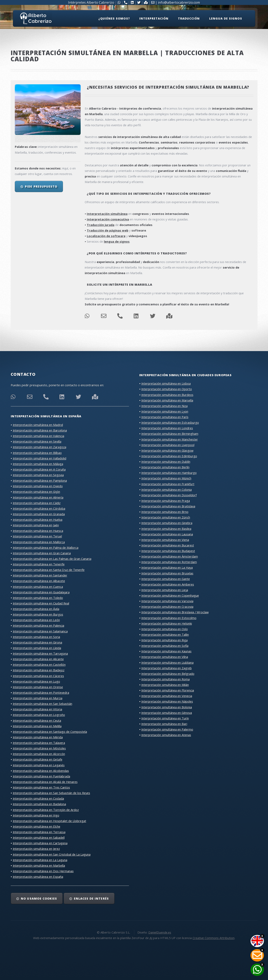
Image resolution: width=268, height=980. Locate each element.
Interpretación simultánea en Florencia (168, 690)
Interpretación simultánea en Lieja (165, 590)
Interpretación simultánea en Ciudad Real (41, 603)
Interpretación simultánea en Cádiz (37, 503)
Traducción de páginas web (108, 230)
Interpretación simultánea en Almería (38, 497)
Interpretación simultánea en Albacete (39, 581)
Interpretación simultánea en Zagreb (166, 668)
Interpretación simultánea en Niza (164, 406)
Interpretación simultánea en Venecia (167, 696)
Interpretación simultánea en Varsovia (167, 601)
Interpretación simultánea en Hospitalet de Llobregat (49, 821)
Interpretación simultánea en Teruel (37, 536)
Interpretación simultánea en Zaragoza (39, 447)
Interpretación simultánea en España (38, 877)
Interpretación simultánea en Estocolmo (169, 618)
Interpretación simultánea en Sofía (165, 646)
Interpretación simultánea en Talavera (39, 743)
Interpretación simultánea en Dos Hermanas (43, 871)
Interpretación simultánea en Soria (36, 637)
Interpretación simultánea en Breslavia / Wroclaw (175, 612)
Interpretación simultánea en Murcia (38, 698)
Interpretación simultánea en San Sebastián (42, 704)
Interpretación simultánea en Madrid (38, 425)
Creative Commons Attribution (213, 938)
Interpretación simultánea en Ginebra (167, 523)
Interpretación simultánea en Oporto (167, 389)
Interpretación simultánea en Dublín (166, 462)
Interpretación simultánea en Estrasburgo (170, 422)
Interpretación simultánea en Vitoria (37, 709)
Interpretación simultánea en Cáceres (38, 676)
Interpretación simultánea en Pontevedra (41, 692)
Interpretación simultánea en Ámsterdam (170, 556)
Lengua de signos (226, 18)
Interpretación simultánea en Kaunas (166, 651)
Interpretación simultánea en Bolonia (167, 707)
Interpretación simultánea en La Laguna (40, 860)
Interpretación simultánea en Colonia (166, 489)
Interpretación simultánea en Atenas (166, 735)
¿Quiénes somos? (114, 18)
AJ (151, 938)
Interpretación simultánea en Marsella (167, 400)
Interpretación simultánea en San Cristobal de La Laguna (52, 854)
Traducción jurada (101, 225)
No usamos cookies (39, 898)
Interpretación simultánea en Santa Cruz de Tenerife (49, 570)
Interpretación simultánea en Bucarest (168, 545)
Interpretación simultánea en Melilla (37, 726)
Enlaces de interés (91, 898)
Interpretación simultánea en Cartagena (40, 843)
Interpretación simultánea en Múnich (166, 478)
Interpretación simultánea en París (165, 417)
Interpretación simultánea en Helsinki (167, 623)
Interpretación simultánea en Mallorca (39, 542)
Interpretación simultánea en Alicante (38, 659)
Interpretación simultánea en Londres (167, 428)
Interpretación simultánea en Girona (37, 642)
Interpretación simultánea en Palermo (167, 729)
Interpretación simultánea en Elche (37, 826)
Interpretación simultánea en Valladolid (39, 458)
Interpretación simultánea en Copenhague (170, 595)
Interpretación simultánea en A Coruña (39, 469)
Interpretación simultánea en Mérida (38, 737)
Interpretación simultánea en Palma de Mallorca (46, 547)
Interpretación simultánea (107, 214)
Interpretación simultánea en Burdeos (167, 395)
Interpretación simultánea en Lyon (165, 411)
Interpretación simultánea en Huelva (38, 520)
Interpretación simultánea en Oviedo (38, 486)
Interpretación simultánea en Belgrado (168, 674)
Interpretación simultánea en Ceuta (37, 720)
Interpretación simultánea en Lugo (36, 681)
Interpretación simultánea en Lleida (37, 648)
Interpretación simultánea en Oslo (165, 629)
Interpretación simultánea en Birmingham (170, 434)
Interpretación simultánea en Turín (165, 718)
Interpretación (154, 18)
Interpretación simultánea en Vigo (36, 815)
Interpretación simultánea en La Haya (167, 567)
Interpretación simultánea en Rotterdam (169, 562)
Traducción (189, 18)
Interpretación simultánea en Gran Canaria (42, 553)
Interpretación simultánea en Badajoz (39, 670)
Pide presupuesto (41, 186)
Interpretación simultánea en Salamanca (40, 631)
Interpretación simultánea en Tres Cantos (41, 787)
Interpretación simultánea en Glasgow (167, 450)
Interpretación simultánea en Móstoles (39, 748)
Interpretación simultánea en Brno (165, 512)
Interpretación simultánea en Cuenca (38, 587)
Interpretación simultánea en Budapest (168, 551)
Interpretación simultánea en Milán (165, 685)
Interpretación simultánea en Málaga (38, 464)
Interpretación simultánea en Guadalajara (41, 592)
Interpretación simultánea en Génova (167, 713)
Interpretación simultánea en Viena (165, 540)
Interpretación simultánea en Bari (164, 724)
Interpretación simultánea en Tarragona (40, 653)
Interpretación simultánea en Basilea (166, 529)
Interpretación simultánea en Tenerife (39, 564)
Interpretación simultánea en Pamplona (40, 480)
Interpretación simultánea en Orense (38, 687)
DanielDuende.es (160, 932)
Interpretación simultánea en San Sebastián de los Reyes (51, 793)
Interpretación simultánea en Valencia (38, 436)
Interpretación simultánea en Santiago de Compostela (50, 732)
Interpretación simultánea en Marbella (39, 865)
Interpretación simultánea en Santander (40, 575)
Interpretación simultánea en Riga (164, 640)
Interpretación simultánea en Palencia (38, 625)
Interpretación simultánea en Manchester (170, 439)
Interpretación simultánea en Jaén (36, 525)
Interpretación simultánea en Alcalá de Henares (45, 782)
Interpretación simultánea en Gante (166, 579)
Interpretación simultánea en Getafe (38, 759)
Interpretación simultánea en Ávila (36, 609)
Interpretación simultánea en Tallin (165, 634)
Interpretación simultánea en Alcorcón (39, 754)
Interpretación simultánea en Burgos (38, 614)
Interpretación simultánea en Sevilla (37, 441)
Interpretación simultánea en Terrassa (39, 832)
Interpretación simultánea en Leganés (39, 765)
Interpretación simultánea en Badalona (39, 804)
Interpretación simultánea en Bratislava (168, 506)
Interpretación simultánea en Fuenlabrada (41, 776)
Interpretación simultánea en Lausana (167, 534)
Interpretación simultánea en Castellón (39, 665)
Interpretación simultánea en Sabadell (39, 837)
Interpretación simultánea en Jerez (36, 849)
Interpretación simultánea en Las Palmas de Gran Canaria (52, 559)
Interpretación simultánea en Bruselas (167, 573)
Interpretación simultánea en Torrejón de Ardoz (46, 810)
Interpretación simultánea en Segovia (38, 475)
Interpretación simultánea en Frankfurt (168, 484)
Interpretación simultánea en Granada (39, 514)
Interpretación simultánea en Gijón (36, 492)
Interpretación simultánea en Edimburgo (169, 456)
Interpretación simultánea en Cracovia (167, 607)
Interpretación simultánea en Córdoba (39, 508)
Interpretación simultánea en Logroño (39, 715)
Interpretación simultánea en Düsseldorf (169, 495)
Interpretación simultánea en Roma (165, 679)
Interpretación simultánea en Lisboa (166, 383)
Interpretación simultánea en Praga (166, 501)
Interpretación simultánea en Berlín (165, 467)
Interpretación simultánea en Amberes (168, 584)
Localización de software (106, 236)
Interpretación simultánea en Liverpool (168, 445)
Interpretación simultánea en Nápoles (167, 701)
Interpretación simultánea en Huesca (38, 531)
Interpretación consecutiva (108, 219)
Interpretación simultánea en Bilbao (37, 453)
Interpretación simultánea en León (36, 620)
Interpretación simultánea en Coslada (38, 798)
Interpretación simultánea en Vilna (165, 657)
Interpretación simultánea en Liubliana (167, 662)
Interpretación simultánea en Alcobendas (41, 771)
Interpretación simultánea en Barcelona (40, 430)
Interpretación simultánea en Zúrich (166, 517)
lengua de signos (117, 241)
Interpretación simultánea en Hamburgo (169, 473)
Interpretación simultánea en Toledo (38, 598)
